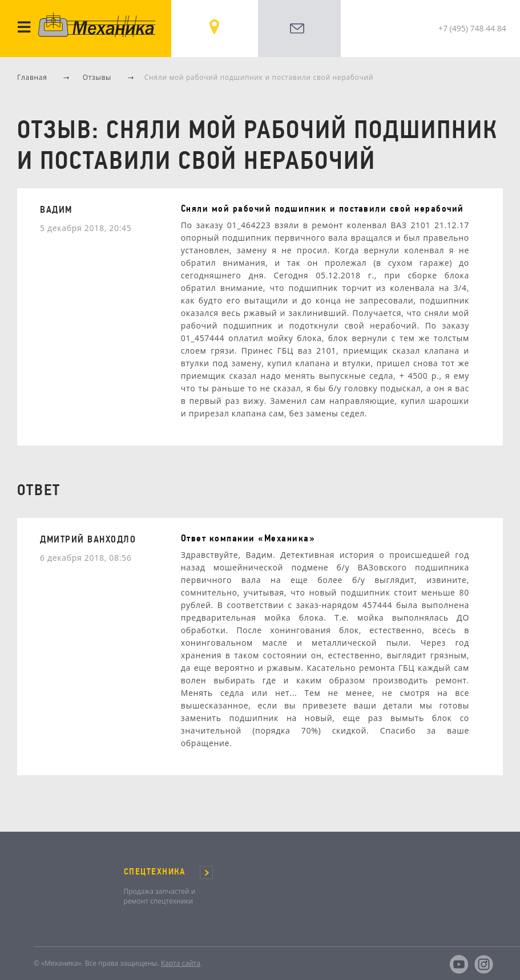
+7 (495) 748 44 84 (472, 28)
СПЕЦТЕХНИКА (155, 872)
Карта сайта (181, 963)
